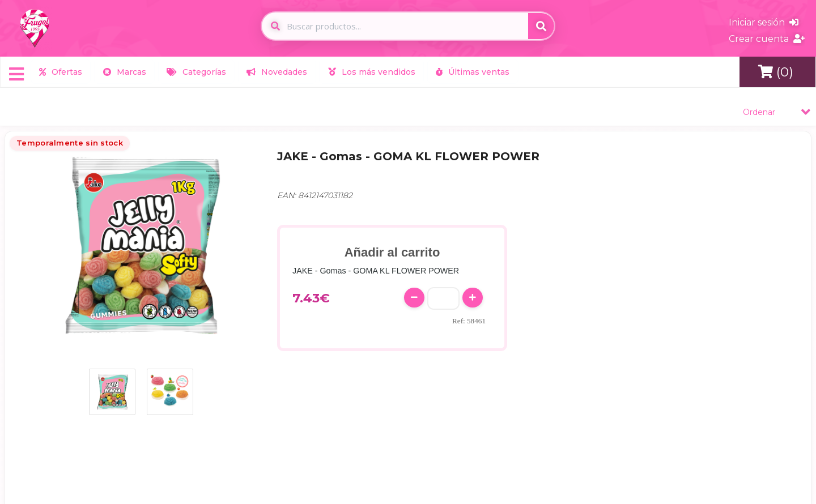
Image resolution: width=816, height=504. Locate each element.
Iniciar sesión (764, 22)
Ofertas (61, 71)
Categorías (195, 71)
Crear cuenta (767, 39)
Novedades (276, 71)
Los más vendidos (369, 71)
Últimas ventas (470, 71)
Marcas (124, 71)
